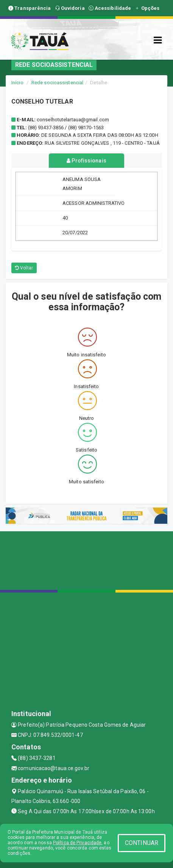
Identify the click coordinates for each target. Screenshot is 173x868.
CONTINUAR (142, 843)
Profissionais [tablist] (86, 161)
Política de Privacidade (77, 843)
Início (17, 83)
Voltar (24, 268)
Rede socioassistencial (57, 83)
